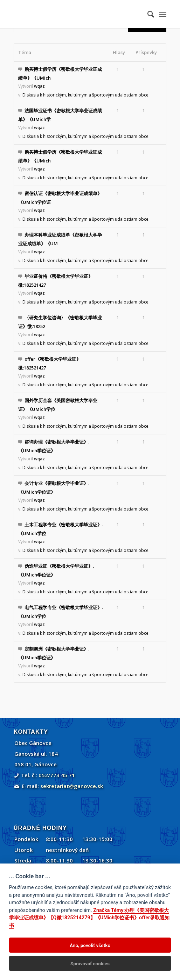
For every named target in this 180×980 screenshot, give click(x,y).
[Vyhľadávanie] (147, 14)
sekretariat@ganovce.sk (72, 786)
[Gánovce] (75, 14)
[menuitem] (147, 14)
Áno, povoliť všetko (90, 945)
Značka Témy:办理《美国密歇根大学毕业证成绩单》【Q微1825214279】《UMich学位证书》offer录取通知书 (89, 918)
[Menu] (163, 14)
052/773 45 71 (57, 775)
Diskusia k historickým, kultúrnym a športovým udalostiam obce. (86, 95)
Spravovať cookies (90, 964)
